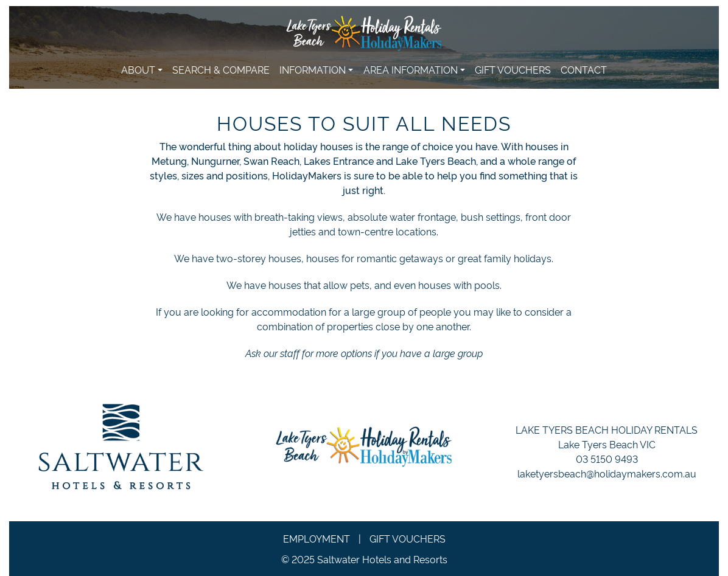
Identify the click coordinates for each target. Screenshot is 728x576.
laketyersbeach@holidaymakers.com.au (607, 473)
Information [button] (313, 69)
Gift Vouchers (513, 69)
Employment (317, 538)
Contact (584, 69)
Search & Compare (221, 69)
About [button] (138, 69)
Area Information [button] (411, 69)
